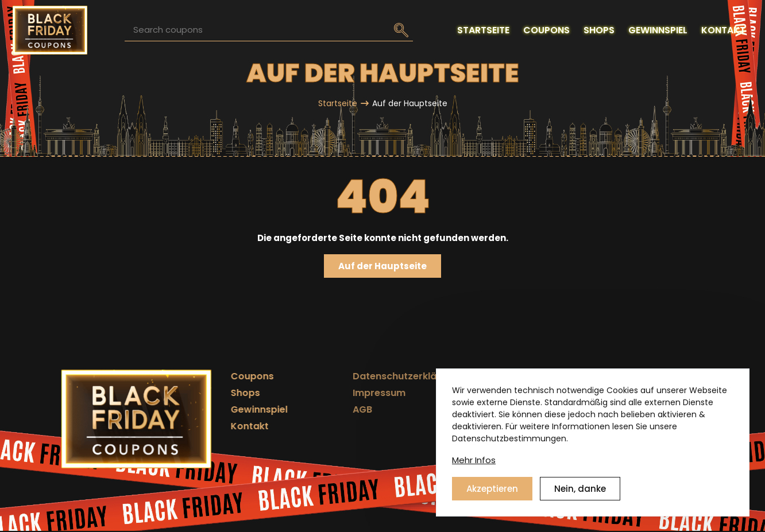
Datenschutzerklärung (363, 376)
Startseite (338, 103)
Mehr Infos (474, 469)
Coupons (235, 376)
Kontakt (232, 426)
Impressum (337, 393)
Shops (228, 393)
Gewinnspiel (242, 409)
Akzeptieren (492, 498)
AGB (320, 409)
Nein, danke (580, 498)
